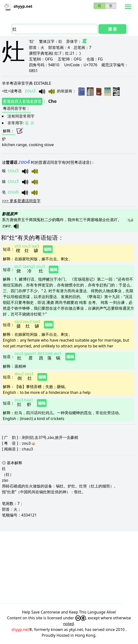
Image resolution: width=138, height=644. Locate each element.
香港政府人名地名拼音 (22, 101)
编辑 (48, 249)
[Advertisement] (69, 567)
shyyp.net (20, 629)
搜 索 (112, 29)
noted (69, 624)
